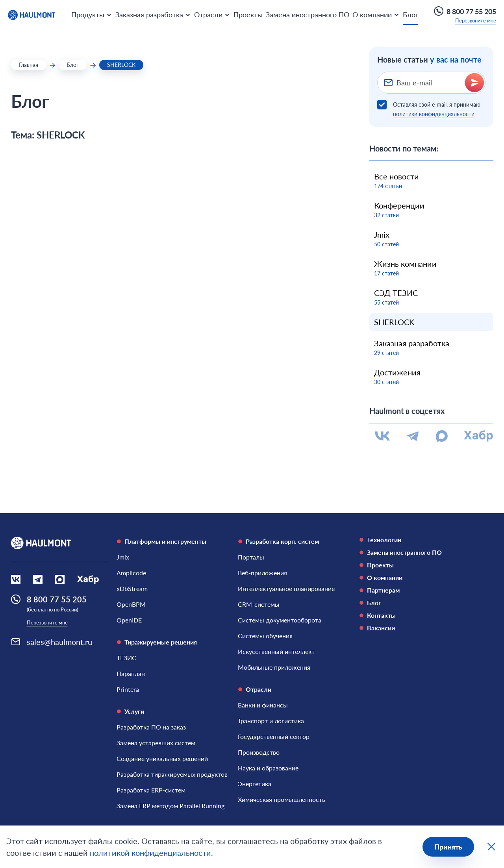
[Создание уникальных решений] (162, 759)
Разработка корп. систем (278, 541)
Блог (410, 15)
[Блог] (416, 603)
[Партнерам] (416, 590)
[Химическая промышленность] (282, 800)
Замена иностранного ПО (308, 15)
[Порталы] (251, 557)
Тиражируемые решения (157, 642)
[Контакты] (416, 615)
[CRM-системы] (259, 604)
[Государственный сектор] (274, 737)
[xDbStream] (132, 589)
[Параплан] (131, 674)
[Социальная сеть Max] (60, 580)
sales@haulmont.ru (59, 642)
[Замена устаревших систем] (156, 743)
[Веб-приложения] (262, 573)
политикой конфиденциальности (150, 853)
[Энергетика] (255, 784)
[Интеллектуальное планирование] (286, 589)
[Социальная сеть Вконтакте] (16, 580)
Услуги (130, 711)
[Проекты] (416, 565)
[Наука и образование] (268, 768)
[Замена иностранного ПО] (416, 552)
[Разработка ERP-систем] (151, 790)
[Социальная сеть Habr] (88, 580)
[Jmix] (123, 557)
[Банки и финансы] (263, 705)
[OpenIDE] (129, 620)
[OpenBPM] (131, 604)
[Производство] (259, 752)
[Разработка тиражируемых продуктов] (172, 774)
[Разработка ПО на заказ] (151, 727)
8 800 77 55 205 (465, 11)
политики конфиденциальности (434, 114)
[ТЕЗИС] (126, 658)
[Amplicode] (131, 573)
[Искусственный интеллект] (276, 652)
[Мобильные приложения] (274, 667)
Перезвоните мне (476, 20)
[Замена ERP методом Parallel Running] (170, 806)
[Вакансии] (416, 628)
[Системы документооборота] (280, 620)
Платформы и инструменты (161, 541)
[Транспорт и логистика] (271, 721)
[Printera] (128, 689)
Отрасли (255, 689)
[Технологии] (416, 540)
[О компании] (416, 578)
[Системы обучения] (265, 636)
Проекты (248, 15)
